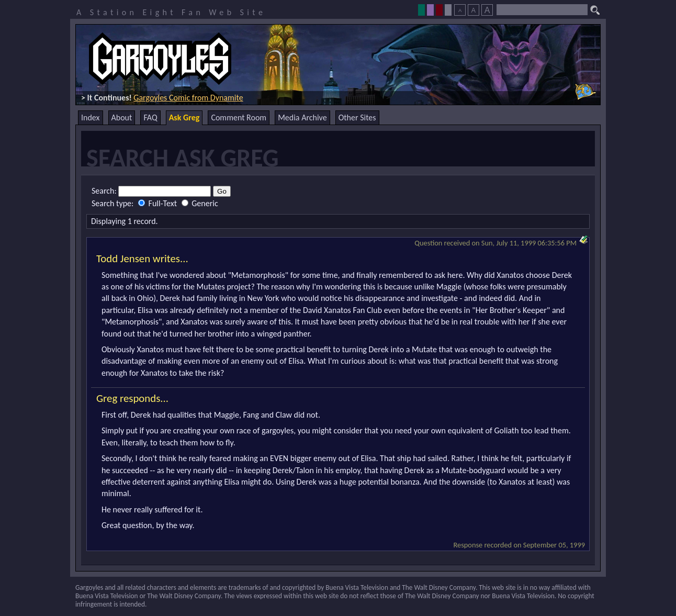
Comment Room (239, 117)
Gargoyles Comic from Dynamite (188, 98)
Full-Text (159, 203)
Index (91, 117)
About (122, 117)
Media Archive (302, 117)
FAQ (150, 117)
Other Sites (357, 117)
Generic (200, 203)
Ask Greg (184, 117)
